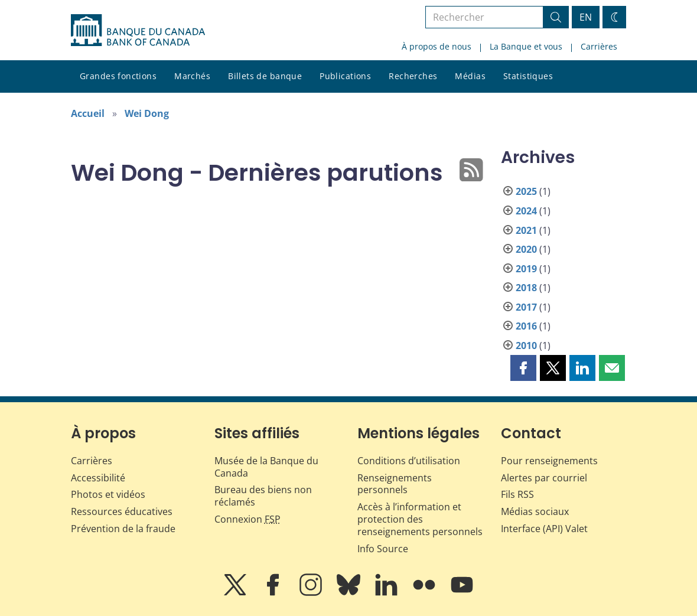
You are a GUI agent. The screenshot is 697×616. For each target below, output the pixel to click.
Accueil (88, 113)
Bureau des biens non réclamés (263, 496)
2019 (526, 269)
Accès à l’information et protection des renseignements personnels (420, 519)
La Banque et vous (526, 46)
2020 (526, 249)
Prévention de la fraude (123, 529)
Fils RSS (517, 494)
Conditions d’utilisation (409, 461)
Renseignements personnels (395, 484)
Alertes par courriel (544, 478)
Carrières (599, 46)
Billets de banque (265, 76)
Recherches (413, 76)
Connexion (247, 519)
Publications (345, 76)
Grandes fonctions (118, 76)
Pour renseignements (549, 461)
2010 (526, 346)
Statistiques (528, 76)
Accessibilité (98, 478)
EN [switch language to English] (586, 17)
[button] (523, 368)
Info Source (383, 549)
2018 (526, 288)
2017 (526, 307)
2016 (526, 326)
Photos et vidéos (108, 494)
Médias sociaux (535, 511)
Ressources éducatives (122, 511)
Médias (470, 76)
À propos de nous (437, 46)
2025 (526, 191)
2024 (526, 211)
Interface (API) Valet (544, 529)
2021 (526, 230)
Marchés (192, 76)
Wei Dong (147, 113)
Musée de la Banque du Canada (266, 467)
